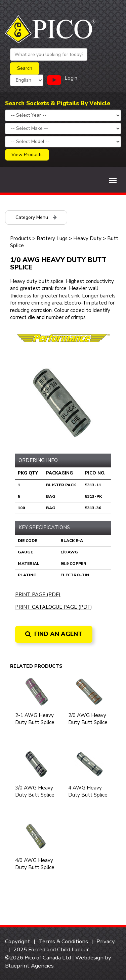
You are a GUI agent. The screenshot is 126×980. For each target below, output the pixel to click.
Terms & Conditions (63, 941)
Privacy (106, 941)
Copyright (18, 941)
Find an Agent (54, 634)
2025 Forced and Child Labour (51, 949)
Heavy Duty (88, 238)
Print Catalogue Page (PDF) (54, 607)
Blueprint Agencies (29, 966)
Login (71, 78)
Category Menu (36, 217)
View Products (27, 155)
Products (20, 238)
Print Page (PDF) (38, 595)
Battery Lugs (52, 238)
